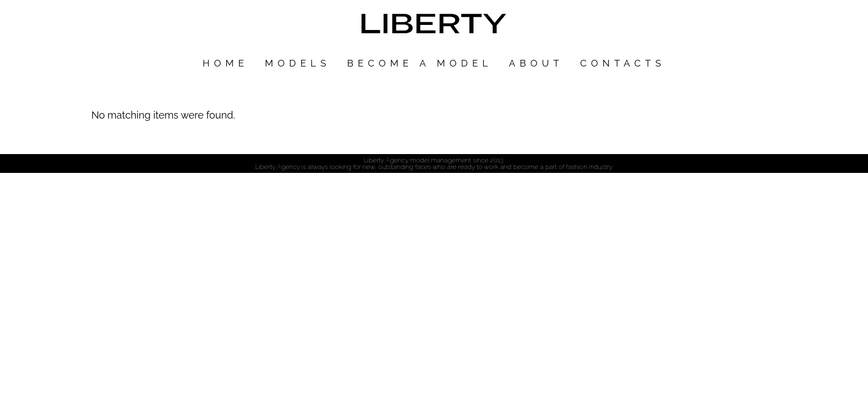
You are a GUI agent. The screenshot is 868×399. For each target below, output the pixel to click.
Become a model (420, 63)
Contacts (623, 63)
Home (226, 63)
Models (298, 63)
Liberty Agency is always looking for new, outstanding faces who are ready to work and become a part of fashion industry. (434, 167)
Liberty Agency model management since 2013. (434, 160)
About (536, 63)
